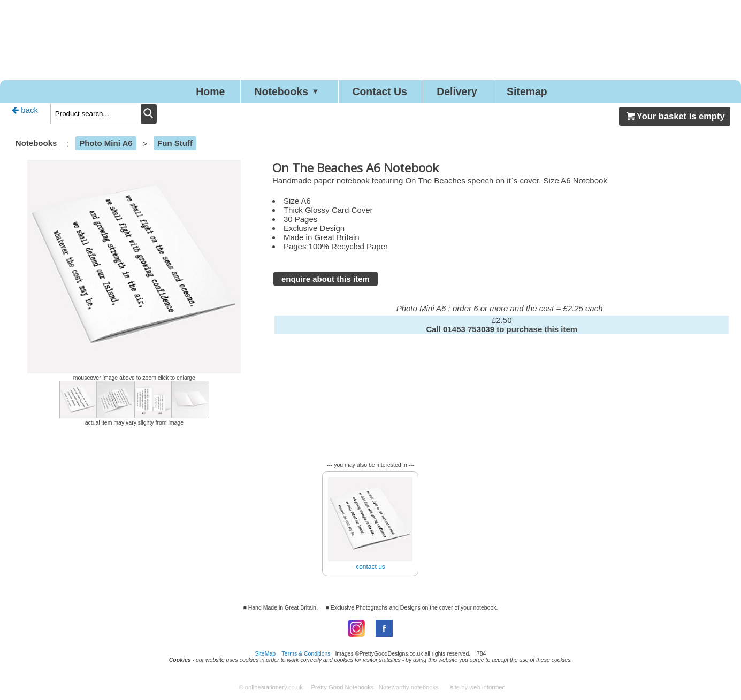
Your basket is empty (675, 119)
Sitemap (552, 93)
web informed (487, 690)
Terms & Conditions (306, 657)
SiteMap (266, 657)
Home (184, 93)
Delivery (471, 93)
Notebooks (275, 93)
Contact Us (381, 93)
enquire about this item (326, 282)
